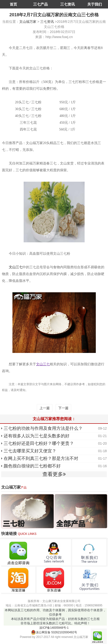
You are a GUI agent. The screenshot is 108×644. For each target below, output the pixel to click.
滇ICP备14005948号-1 (54, 628)
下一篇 (63, 408)
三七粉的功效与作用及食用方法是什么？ (43, 428)
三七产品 (40, 4)
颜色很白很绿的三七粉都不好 (32, 466)
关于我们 (95, 4)
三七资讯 (68, 4)
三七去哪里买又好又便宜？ (30, 451)
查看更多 (54, 474)
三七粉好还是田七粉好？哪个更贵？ (39, 443)
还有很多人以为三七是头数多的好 (37, 436)
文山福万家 (28, 22)
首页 (13, 4)
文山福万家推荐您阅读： (54, 419)
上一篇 (45, 408)
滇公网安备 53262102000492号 (54, 632)
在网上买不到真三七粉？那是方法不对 (41, 458)
